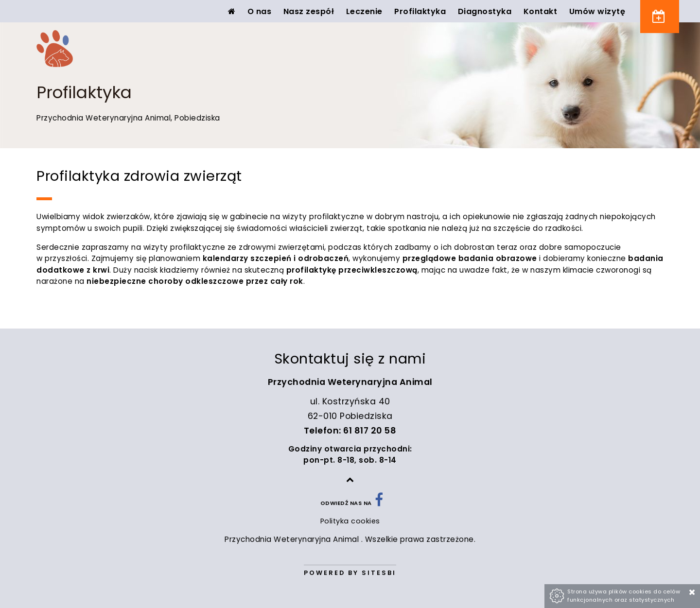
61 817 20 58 (370, 431)
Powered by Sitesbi (350, 573)
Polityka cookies (350, 521)
